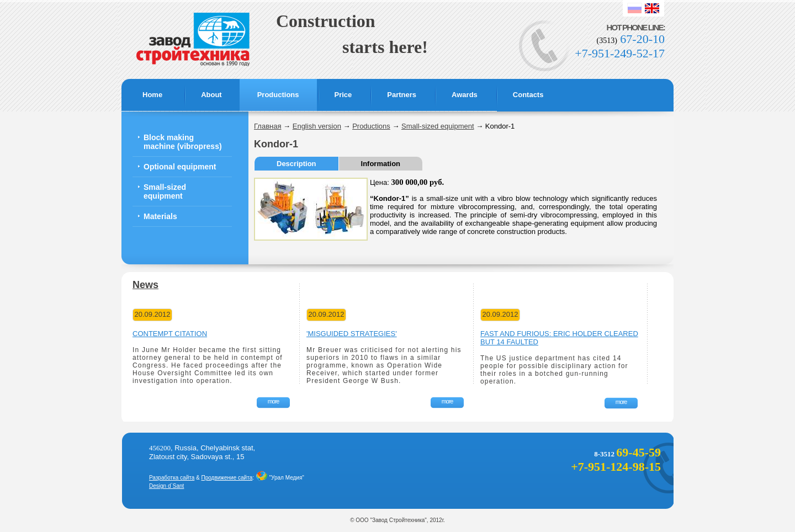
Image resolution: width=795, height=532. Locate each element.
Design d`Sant (166, 486)
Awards (465, 95)
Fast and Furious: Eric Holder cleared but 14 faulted (559, 338)
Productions (278, 95)
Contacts (528, 95)
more (274, 401)
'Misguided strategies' (352, 334)
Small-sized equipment (165, 191)
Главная (267, 126)
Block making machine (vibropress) (183, 142)
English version (317, 126)
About (211, 95)
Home (152, 95)
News (145, 285)
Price (343, 95)
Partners (402, 95)
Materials (160, 216)
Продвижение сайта (227, 478)
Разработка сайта (172, 478)
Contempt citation (170, 334)
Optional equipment (180, 167)
